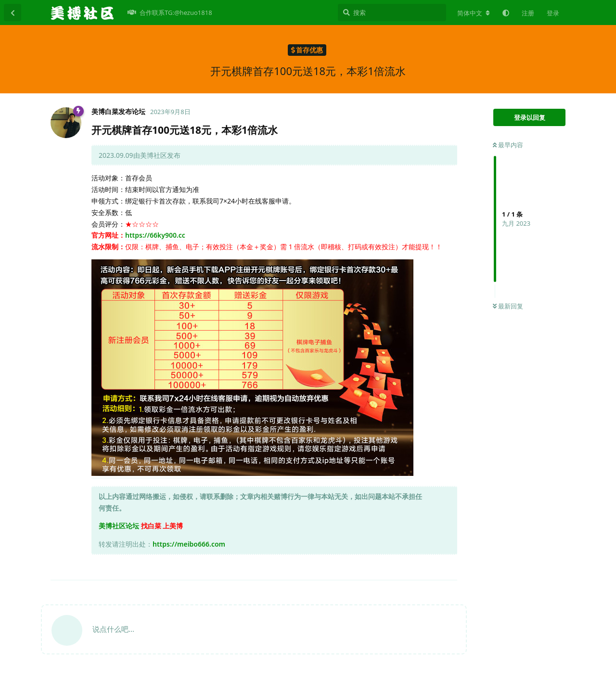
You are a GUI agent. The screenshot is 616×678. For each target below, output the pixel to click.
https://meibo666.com (189, 544)
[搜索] (392, 13)
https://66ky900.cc (155, 235)
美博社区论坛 (119, 526)
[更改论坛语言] (474, 13)
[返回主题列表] (13, 13)
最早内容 (508, 145)
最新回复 (508, 306)
